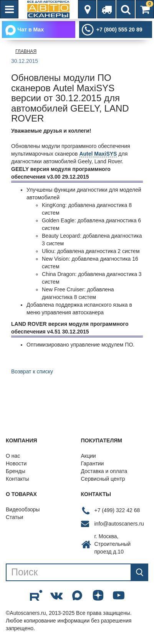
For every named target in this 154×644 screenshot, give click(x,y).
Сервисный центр (103, 479)
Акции (89, 456)
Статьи (14, 517)
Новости (16, 463)
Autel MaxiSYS (98, 154)
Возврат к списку (32, 371)
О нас (13, 456)
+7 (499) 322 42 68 (117, 510)
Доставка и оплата (104, 471)
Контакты (17, 479)
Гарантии (93, 463)
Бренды (16, 471)
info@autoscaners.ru (119, 524)
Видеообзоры (23, 509)
